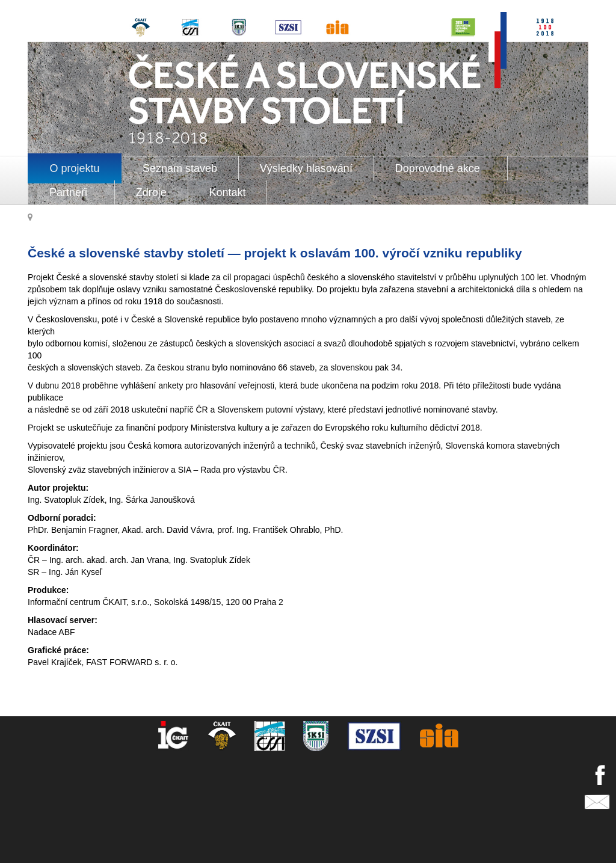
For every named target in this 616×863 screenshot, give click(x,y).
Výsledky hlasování (306, 168)
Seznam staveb (180, 168)
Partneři (70, 192)
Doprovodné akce (439, 168)
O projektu (75, 168)
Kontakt (228, 192)
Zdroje (151, 192)
